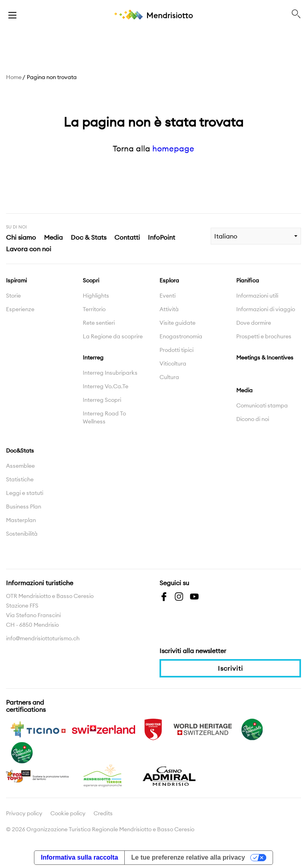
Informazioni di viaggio (266, 309)
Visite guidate (177, 323)
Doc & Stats (89, 237)
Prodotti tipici (176, 350)
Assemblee (20, 466)
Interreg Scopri (102, 400)
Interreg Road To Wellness (104, 417)
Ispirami (16, 280)
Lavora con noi (29, 249)
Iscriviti (230, 668)
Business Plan (24, 506)
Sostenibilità (22, 534)
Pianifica (248, 280)
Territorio (94, 309)
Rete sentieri (99, 323)
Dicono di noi (253, 419)
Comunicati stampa (262, 405)
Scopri (91, 280)
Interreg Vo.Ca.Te (106, 386)
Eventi (167, 296)
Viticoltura (173, 363)
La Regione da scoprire (113, 336)
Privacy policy (24, 813)
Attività (169, 309)
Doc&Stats (20, 451)
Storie (13, 296)
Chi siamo (21, 237)
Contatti (127, 237)
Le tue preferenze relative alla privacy (188, 857)
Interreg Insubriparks (110, 373)
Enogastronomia (181, 336)
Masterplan (21, 520)
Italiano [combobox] (226, 236)
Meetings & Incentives (265, 358)
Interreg (93, 358)
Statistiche (20, 479)
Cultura (169, 377)
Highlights (96, 296)
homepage (173, 148)
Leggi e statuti (25, 493)
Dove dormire (254, 323)
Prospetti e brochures (264, 336)
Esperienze (20, 309)
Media (53, 237)
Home (14, 77)
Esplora (169, 280)
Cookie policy (68, 813)
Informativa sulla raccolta (79, 857)
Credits (103, 813)
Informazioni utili (257, 296)
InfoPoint (161, 237)
